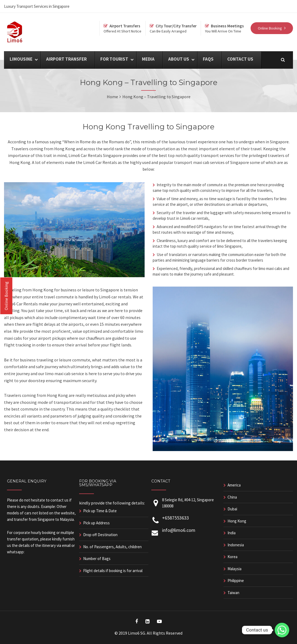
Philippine (236, 581)
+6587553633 (175, 518)
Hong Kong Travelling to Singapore (148, 127)
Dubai (232, 509)
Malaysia (234, 569)
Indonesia (236, 545)
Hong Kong (237, 521)
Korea (232, 557)
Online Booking (6, 296)
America (234, 485)
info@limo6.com (179, 530)
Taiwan (233, 593)
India (232, 533)
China (232, 497)
